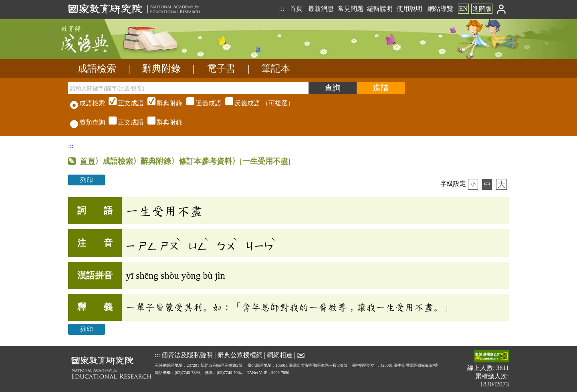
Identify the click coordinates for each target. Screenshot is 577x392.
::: (281, 9)
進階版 (482, 9)
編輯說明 (380, 9)
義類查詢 (88, 122)
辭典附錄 (161, 68)
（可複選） (200, 103)
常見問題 (351, 9)
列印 (87, 180)
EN (463, 9)
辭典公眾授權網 (240, 355)
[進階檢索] (381, 88)
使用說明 (410, 9)
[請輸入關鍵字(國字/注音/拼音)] (188, 88)
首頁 (296, 9)
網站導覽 (440, 9)
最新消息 (321, 9)
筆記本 (276, 68)
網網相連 (280, 355)
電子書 (221, 68)
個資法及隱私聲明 (187, 355)
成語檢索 (97, 68)
